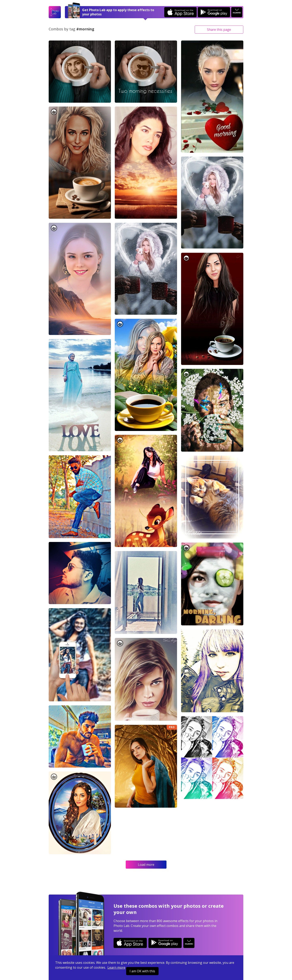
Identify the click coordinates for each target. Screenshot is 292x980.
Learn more (116, 967)
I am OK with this (142, 971)
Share (219, 30)
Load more (146, 865)
